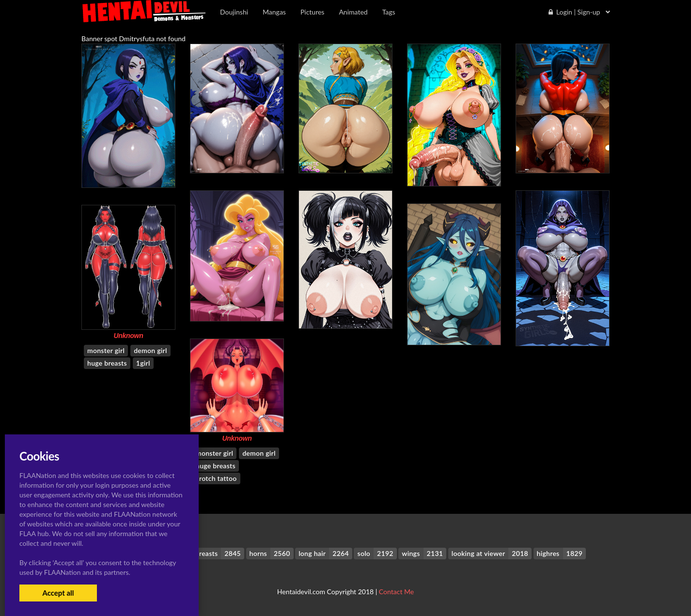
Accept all (58, 593)
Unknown (128, 336)
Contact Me (396, 592)
